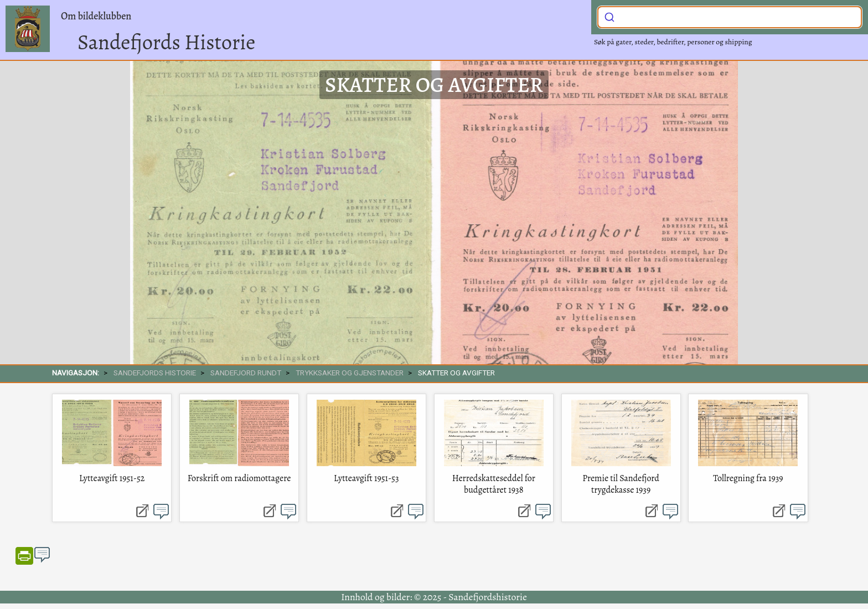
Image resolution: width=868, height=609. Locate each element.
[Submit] (609, 16)
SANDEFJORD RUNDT (246, 373)
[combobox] (730, 17)
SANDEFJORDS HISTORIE (155, 373)
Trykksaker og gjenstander (350, 373)
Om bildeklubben (96, 16)
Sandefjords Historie (166, 42)
